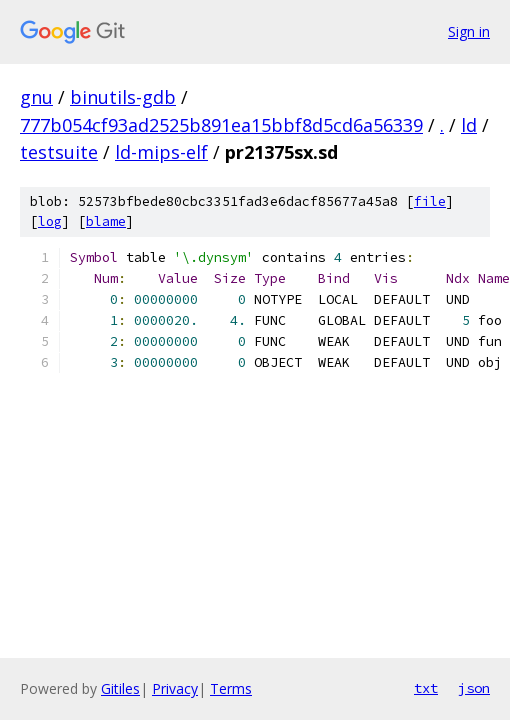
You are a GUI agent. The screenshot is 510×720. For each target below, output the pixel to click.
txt (426, 688)
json (474, 688)
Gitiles (120, 688)
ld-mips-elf (161, 152)
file (430, 201)
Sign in (469, 31)
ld (469, 125)
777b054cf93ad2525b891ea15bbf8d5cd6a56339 (221, 125)
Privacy (175, 688)
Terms (231, 688)
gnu (36, 97)
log (50, 221)
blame (106, 221)
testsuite (59, 152)
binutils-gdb (123, 97)
